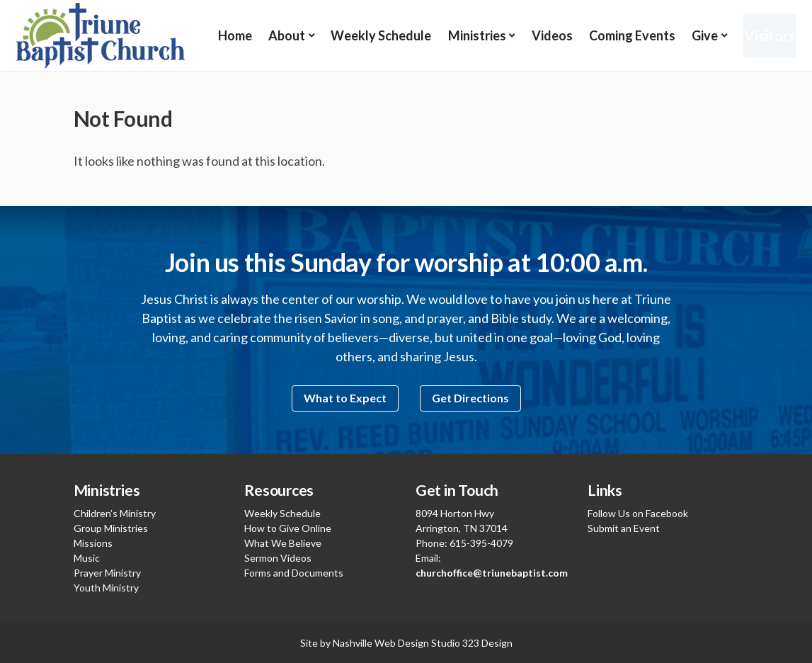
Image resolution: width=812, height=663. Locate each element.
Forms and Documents (294, 573)
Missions (93, 543)
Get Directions (470, 398)
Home (235, 35)
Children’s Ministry (115, 513)
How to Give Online (288, 528)
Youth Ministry (106, 588)
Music (87, 558)
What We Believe (283, 543)
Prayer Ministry (107, 573)
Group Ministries (111, 528)
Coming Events (624, 35)
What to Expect (345, 398)
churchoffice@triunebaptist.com (492, 573)
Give (695, 35)
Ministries (471, 35)
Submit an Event (624, 528)
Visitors (764, 35)
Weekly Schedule (377, 35)
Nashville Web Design (381, 643)
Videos (545, 35)
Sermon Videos (278, 558)
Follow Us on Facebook (638, 513)
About (285, 35)
